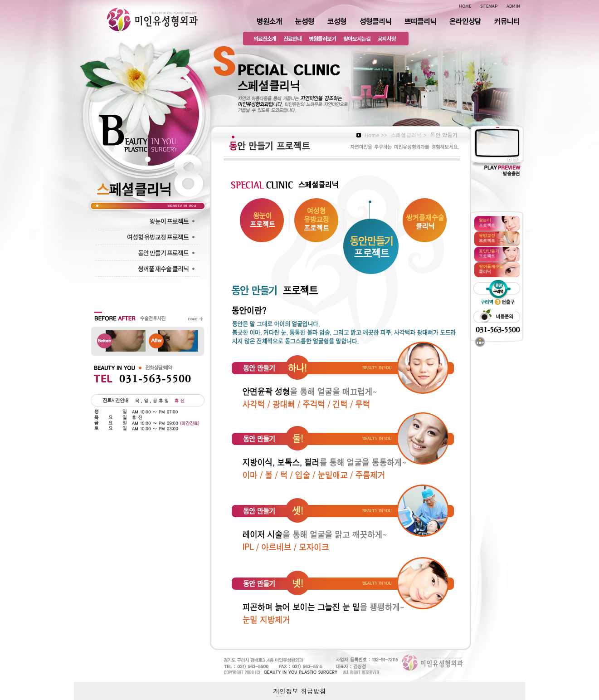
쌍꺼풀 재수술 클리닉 (167, 269)
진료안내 (292, 38)
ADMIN (513, 6)
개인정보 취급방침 (299, 691)
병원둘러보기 (322, 38)
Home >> (376, 135)
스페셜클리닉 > (409, 135)
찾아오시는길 (357, 38)
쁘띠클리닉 (420, 21)
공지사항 (387, 38)
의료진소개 (265, 38)
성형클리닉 (375, 21)
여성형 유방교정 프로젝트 (162, 237)
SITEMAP (489, 6)
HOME (465, 6)
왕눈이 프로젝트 (173, 221)
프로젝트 (487, 222)
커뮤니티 (507, 21)
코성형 (337, 21)
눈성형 (305, 21)
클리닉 (491, 269)
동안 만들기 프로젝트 (167, 253)
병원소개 (269, 21)
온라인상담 (465, 21)
